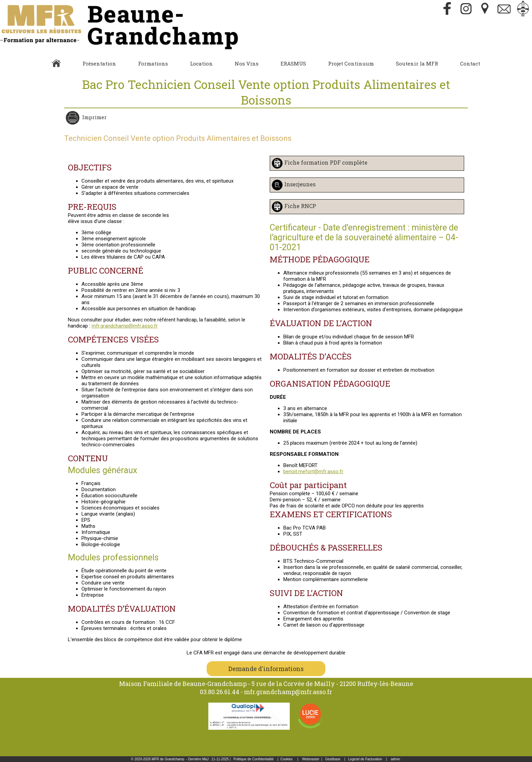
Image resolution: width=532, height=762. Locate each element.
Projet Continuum (351, 63)
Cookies (286, 759)
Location (201, 63)
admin (395, 759)
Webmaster (311, 759)
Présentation (99, 63)
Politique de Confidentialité (253, 759)
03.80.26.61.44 (220, 692)
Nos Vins (247, 63)
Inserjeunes (300, 184)
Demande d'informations (266, 669)
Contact (470, 63)
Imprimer (94, 117)
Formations (153, 63)
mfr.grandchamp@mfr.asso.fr (125, 326)
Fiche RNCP (300, 206)
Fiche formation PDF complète (326, 162)
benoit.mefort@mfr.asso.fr (313, 471)
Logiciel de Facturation (365, 759)
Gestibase (333, 759)
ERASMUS (293, 63)
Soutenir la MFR (417, 63)
